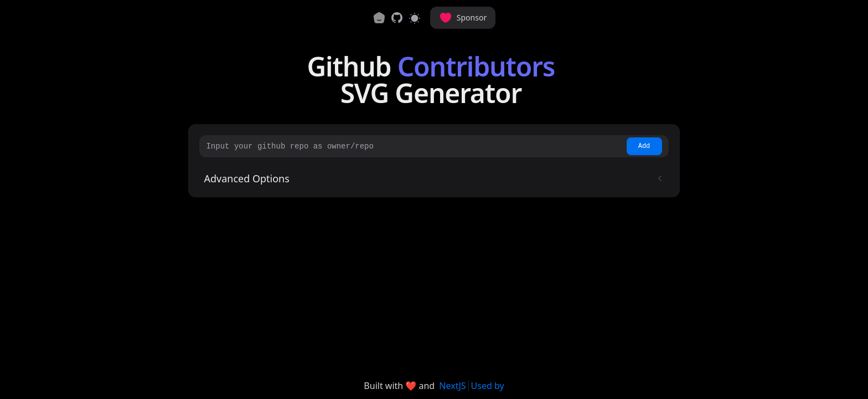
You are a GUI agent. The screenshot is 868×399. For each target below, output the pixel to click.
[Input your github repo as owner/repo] (414, 146)
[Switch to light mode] (415, 18)
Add (644, 146)
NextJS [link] (452, 386)
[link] (397, 18)
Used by (488, 386)
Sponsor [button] (463, 18)
